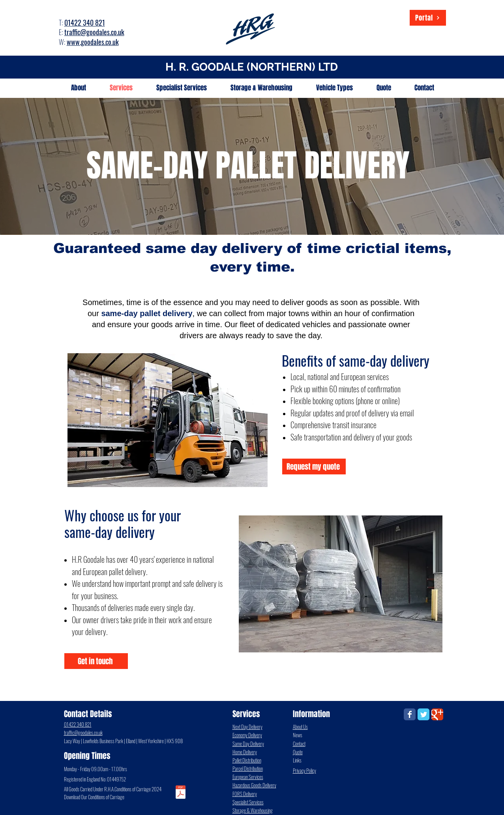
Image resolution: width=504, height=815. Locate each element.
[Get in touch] (96, 661)
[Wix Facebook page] (410, 714)
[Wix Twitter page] (423, 714)
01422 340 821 (85, 22)
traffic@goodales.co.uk (94, 32)
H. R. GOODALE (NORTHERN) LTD (252, 67)
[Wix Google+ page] (437, 714)
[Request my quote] (314, 467)
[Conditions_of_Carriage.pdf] (181, 793)
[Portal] (428, 18)
